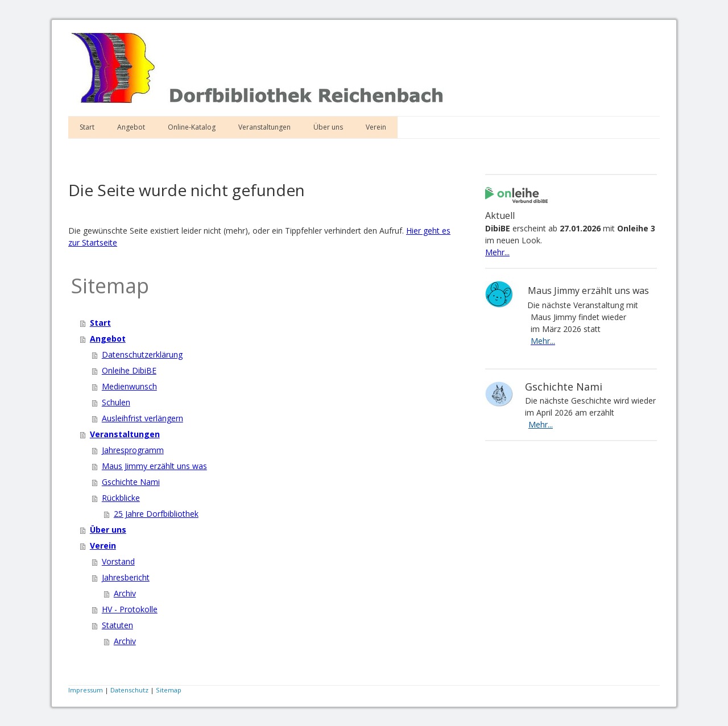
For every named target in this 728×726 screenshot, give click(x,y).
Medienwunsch (129, 386)
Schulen (116, 402)
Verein (376, 127)
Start (87, 127)
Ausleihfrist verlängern (142, 418)
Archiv (125, 593)
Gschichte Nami (131, 482)
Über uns (328, 127)
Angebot (131, 127)
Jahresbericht (126, 577)
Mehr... (497, 252)
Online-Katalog (192, 127)
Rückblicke (121, 498)
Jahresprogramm (133, 450)
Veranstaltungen (264, 127)
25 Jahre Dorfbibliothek (156, 514)
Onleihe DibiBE (129, 370)
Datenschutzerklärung (142, 354)
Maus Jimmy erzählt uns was (154, 466)
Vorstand (118, 561)
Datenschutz (129, 690)
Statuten (117, 625)
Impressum (86, 690)
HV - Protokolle (130, 609)
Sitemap (169, 690)
